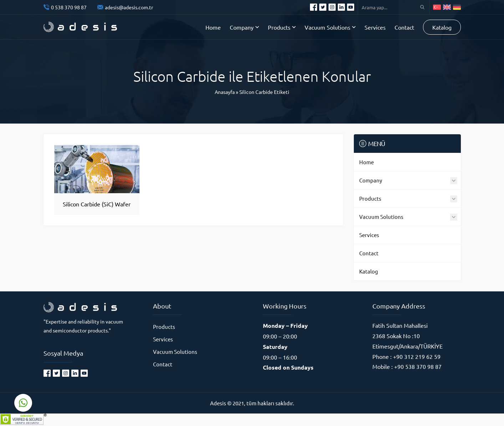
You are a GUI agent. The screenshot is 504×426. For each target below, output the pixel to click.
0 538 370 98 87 (69, 7)
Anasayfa (225, 92)
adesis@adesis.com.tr (129, 7)
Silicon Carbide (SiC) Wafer (97, 204)
